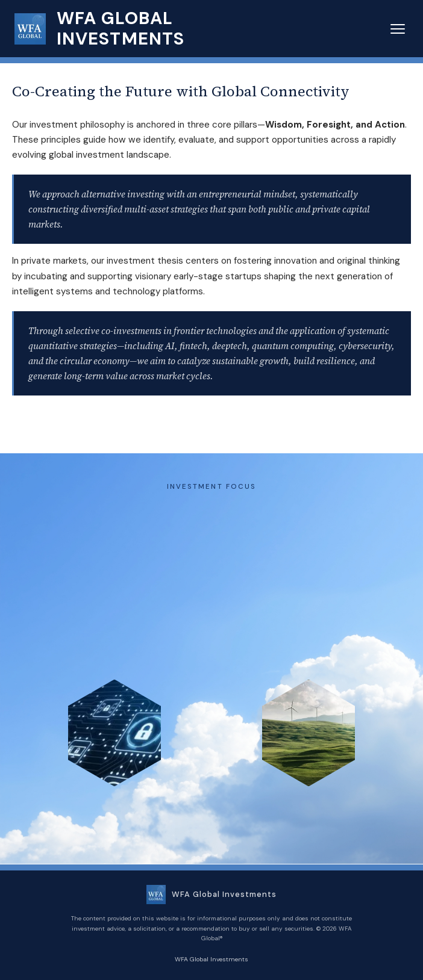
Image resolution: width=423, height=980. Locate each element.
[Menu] (398, 29)
